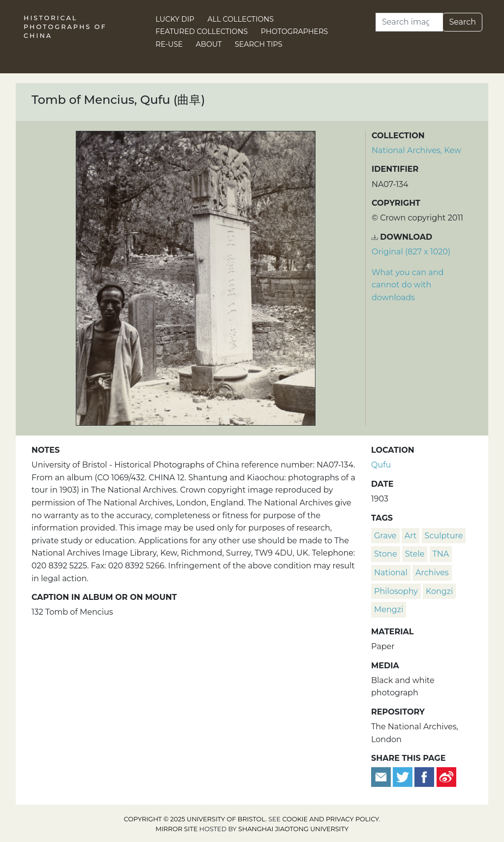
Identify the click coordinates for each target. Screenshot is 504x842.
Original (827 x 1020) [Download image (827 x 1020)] (411, 252)
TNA (441, 554)
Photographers (295, 31)
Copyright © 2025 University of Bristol (195, 819)
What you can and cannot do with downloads (408, 285)
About (209, 44)
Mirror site (177, 829)
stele (415, 554)
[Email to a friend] (382, 776)
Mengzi (389, 609)
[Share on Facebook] (424, 776)
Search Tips (259, 44)
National (391, 573)
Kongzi (439, 591)
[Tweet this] (404, 776)
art (411, 536)
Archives (432, 573)
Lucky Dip (175, 19)
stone (386, 554)
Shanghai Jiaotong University (293, 829)
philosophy (396, 591)
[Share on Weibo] (446, 776)
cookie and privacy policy (331, 819)
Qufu (381, 465)
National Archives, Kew (416, 150)
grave (385, 536)
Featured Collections (202, 31)
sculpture (444, 536)
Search (462, 22)
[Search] (409, 22)
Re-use (169, 44)
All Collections (241, 19)
